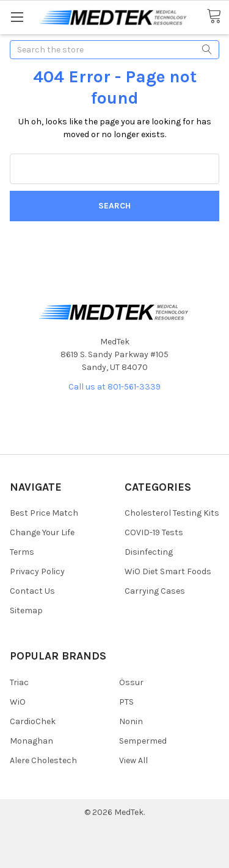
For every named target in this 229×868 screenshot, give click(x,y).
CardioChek (33, 721)
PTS (126, 702)
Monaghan (31, 741)
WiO (18, 702)
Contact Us (32, 591)
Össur (131, 682)
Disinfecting (149, 552)
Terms (22, 552)
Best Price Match (44, 513)
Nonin (131, 721)
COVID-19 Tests (154, 532)
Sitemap (26, 610)
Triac (19, 682)
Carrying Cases (155, 591)
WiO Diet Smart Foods (168, 571)
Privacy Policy (37, 571)
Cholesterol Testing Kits (172, 513)
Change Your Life (42, 532)
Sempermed (143, 741)
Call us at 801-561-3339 (114, 387)
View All (133, 760)
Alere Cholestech (43, 760)
